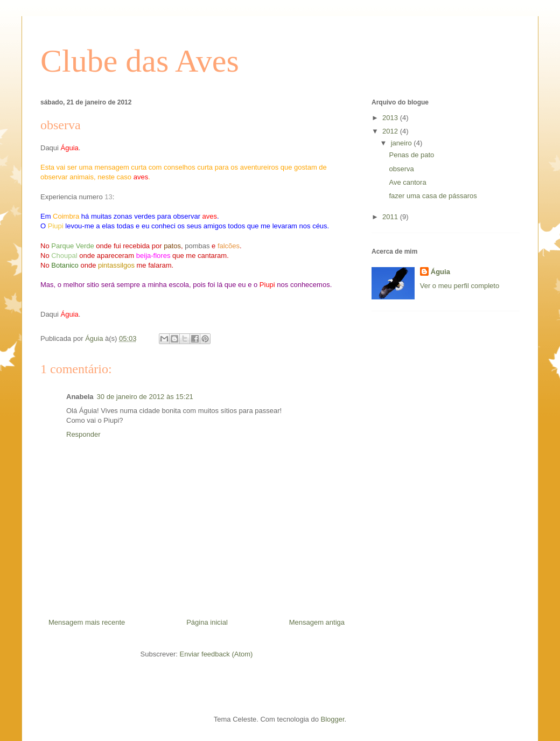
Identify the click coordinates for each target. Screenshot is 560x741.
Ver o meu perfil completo (460, 286)
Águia (440, 272)
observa (401, 169)
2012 (391, 131)
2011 (391, 217)
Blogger (333, 719)
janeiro (402, 143)
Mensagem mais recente (87, 622)
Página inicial (207, 622)
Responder (83, 434)
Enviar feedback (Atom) (216, 654)
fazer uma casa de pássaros (433, 196)
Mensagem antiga (317, 622)
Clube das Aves (140, 61)
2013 (391, 118)
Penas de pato (411, 155)
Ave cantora (407, 182)
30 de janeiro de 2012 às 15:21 (145, 397)
